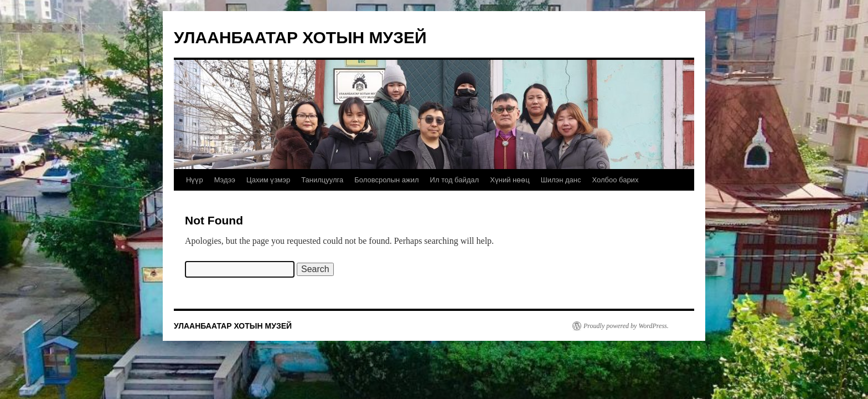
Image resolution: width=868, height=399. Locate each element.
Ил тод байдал (455, 180)
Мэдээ (225, 180)
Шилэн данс (561, 180)
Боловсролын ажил (386, 180)
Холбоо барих (615, 180)
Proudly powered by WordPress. (626, 326)
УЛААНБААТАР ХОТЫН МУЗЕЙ (300, 37)
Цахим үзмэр (268, 180)
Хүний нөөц (510, 180)
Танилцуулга (322, 180)
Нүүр (195, 180)
